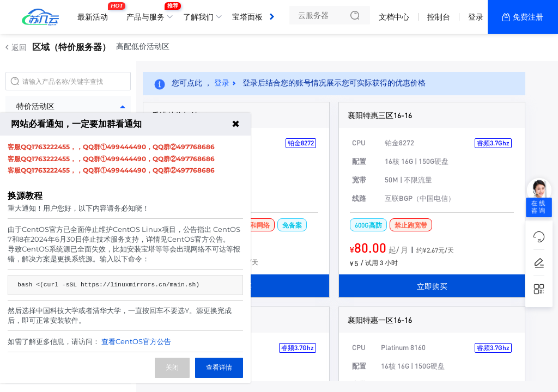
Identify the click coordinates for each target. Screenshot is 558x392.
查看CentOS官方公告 (136, 341)
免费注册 (528, 17)
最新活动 (95, 13)
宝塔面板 (247, 17)
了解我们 (198, 17)
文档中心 (394, 17)
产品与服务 (148, 13)
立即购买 (432, 286)
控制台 (439, 17)
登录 (476, 17)
